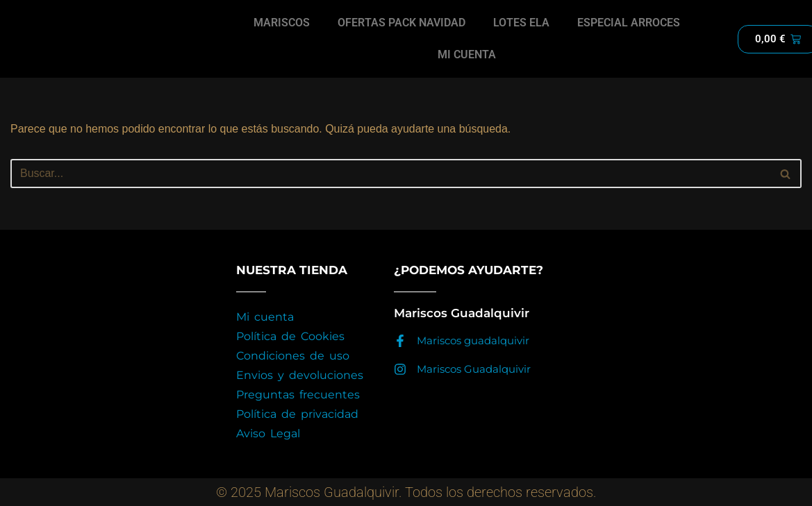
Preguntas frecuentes (298, 395)
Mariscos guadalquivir (473, 340)
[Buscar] (390, 174)
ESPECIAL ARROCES (629, 23)
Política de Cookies (290, 336)
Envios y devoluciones (300, 375)
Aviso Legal (268, 433)
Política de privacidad (297, 414)
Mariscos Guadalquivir (474, 369)
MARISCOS (282, 23)
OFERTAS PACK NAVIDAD (402, 23)
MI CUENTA (467, 54)
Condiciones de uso (293, 356)
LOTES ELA (521, 23)
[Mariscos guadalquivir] (400, 341)
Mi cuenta (265, 317)
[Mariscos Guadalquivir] (400, 369)
